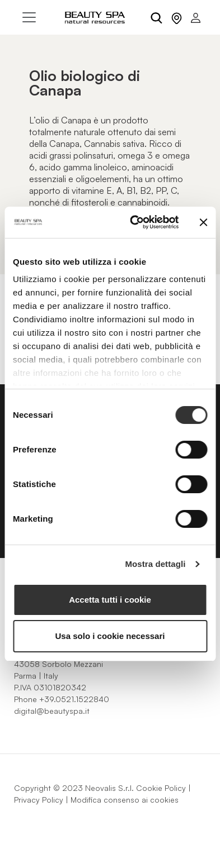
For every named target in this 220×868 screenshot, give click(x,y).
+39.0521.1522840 (74, 699)
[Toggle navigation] (29, 17)
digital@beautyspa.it (52, 711)
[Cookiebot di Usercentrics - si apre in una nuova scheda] (134, 222)
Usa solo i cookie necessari (110, 636)
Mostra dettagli (155, 564)
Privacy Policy (39, 800)
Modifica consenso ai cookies (125, 800)
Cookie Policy (161, 788)
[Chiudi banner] (203, 222)
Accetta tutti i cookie (110, 600)
